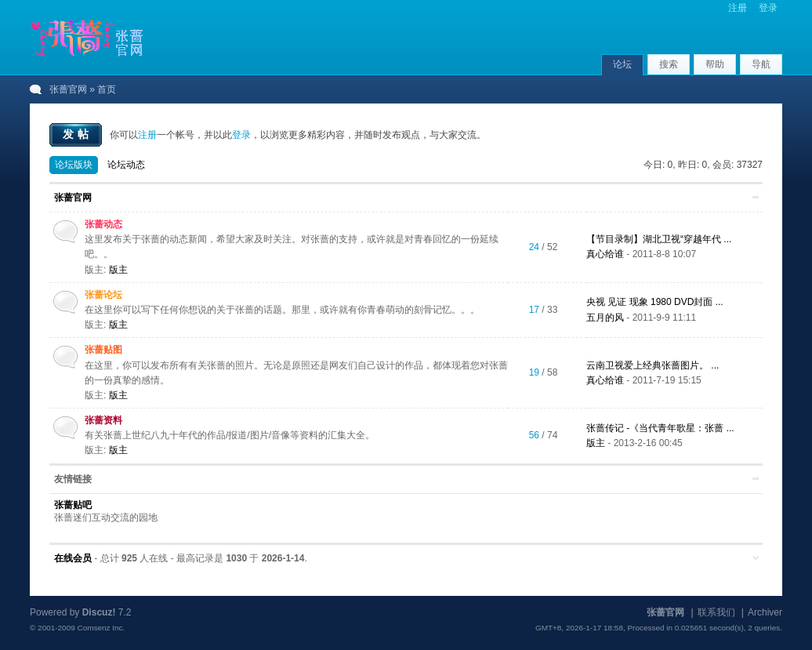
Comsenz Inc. (101, 628)
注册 (738, 8)
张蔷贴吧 (73, 505)
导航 (761, 64)
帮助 (715, 64)
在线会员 (73, 558)
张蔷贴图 (103, 350)
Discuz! (99, 612)
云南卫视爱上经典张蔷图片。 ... (652, 365)
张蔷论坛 (103, 295)
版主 (118, 270)
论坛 (622, 64)
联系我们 (716, 612)
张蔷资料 (103, 420)
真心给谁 (605, 254)
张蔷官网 (68, 89)
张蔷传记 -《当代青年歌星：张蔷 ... (660, 428)
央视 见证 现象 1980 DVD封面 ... (655, 302)
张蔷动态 (103, 224)
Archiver (765, 612)
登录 (768, 8)
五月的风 (605, 318)
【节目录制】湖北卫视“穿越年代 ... (659, 239)
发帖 (78, 134)
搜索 (669, 64)
